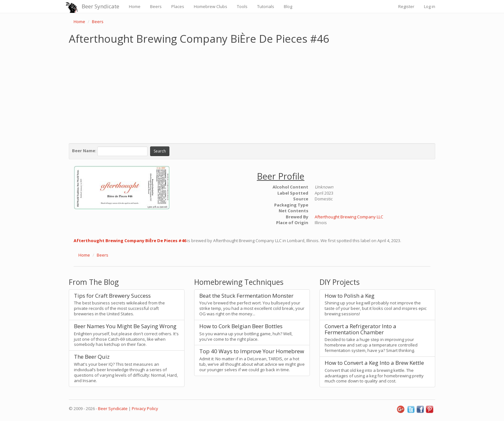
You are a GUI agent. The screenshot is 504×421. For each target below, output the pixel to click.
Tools (242, 6)
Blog (288, 6)
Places (178, 6)
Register (406, 6)
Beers (156, 6)
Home (135, 6)
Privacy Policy (145, 408)
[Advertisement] (252, 92)
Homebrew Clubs (211, 6)
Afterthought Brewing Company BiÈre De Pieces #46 (130, 241)
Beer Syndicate (100, 6)
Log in (430, 6)
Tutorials (266, 6)
